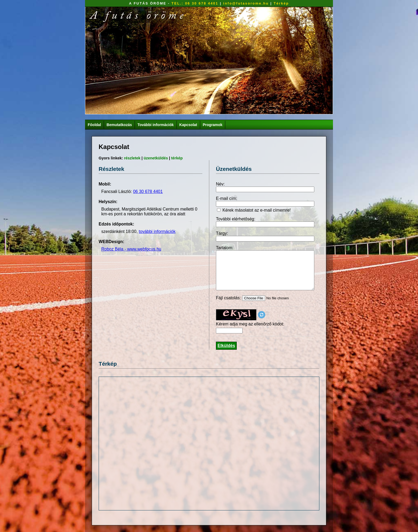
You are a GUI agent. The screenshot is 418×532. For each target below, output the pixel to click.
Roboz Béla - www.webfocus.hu (131, 249)
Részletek (111, 169)
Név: (220, 184)
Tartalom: (225, 248)
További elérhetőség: (236, 219)
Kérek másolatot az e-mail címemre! (256, 210)
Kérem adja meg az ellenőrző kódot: (250, 324)
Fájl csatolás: (229, 298)
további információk (157, 231)
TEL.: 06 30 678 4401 (195, 3)
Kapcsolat (188, 125)
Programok (213, 125)
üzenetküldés (156, 158)
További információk (156, 125)
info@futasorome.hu (246, 3)
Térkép (281, 3)
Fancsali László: (117, 192)
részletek (132, 158)
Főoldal (94, 125)
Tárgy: (222, 233)
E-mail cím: (227, 198)
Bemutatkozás (119, 125)
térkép (177, 158)
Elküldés (226, 346)
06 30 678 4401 (148, 192)
